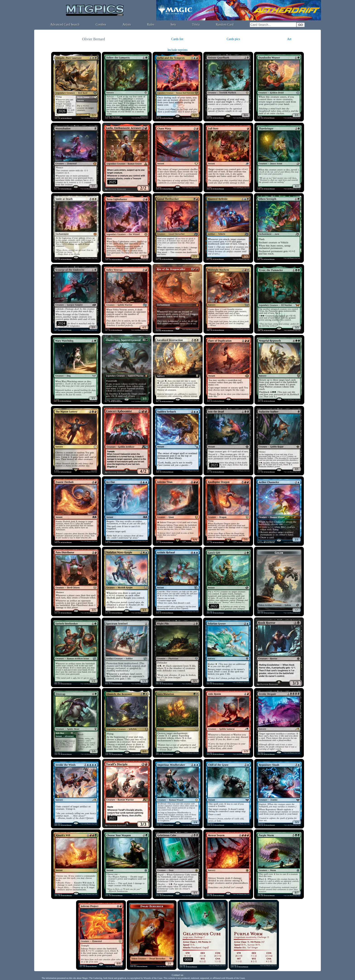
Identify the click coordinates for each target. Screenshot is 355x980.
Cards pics (233, 39)
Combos (101, 25)
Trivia (196, 25)
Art (289, 39)
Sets (173, 25)
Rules (151, 25)
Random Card (225, 25)
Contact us (178, 975)
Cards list (177, 39)
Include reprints (177, 50)
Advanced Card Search (65, 25)
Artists (127, 25)
